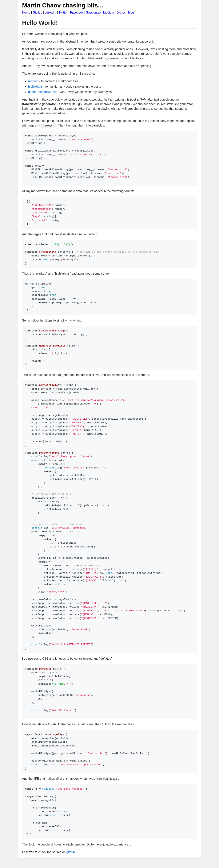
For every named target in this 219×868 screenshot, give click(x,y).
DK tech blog (125, 12)
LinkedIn (51, 12)
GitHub (38, 12)
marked (33, 81)
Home (26, 12)
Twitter (63, 12)
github (71, 852)
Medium (109, 12)
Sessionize (93, 12)
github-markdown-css (43, 92)
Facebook (77, 12)
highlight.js (35, 87)
